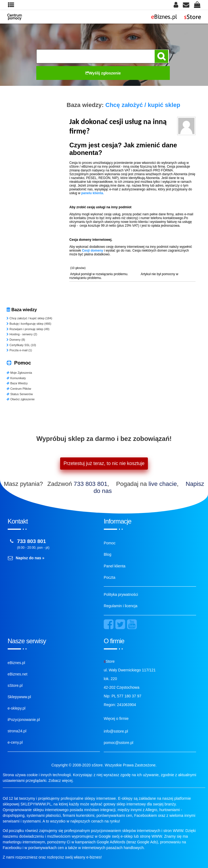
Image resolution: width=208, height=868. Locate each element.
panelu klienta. (92, 193)
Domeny (16, 340)
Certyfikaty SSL (21, 345)
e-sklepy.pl (17, 708)
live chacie (163, 484)
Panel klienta (115, 566)
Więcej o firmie (116, 719)
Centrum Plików (19, 389)
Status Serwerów (20, 394)
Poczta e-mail (19, 350)
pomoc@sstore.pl (118, 743)
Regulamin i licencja (121, 606)
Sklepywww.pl (19, 697)
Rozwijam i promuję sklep (28, 329)
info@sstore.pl (116, 731)
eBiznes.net (17, 674)
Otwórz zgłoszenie (21, 399)
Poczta (110, 577)
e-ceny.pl (15, 742)
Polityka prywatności (121, 594)
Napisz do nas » (30, 558)
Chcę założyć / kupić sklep (29, 318)
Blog (108, 554)
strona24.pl (17, 731)
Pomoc (110, 543)
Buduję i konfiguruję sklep (29, 324)
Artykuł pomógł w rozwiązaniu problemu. (99, 274)
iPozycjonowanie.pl (24, 720)
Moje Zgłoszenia (19, 373)
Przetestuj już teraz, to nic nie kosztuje (104, 463)
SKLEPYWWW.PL (36, 804)
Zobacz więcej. (61, 781)
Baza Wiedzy (17, 383)
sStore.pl (15, 685)
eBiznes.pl (16, 663)
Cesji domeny (93, 251)
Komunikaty (16, 378)
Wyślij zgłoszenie (103, 73)
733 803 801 (91, 484)
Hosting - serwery (22, 334)
